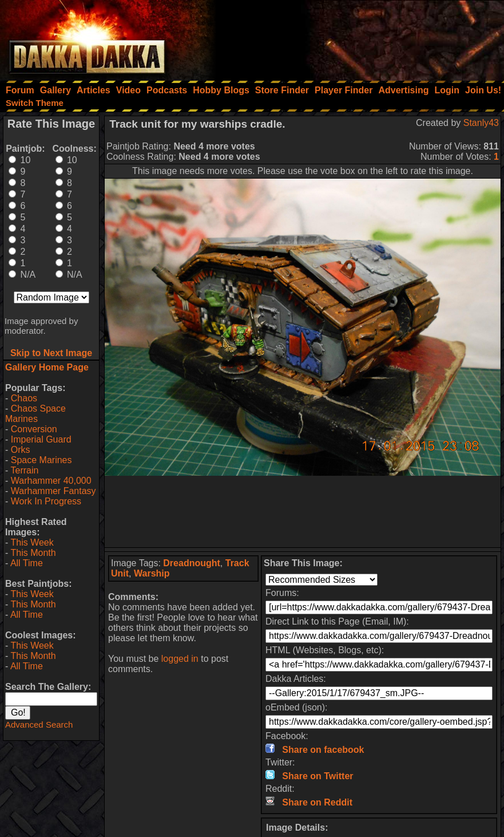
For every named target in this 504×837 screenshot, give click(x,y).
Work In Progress (46, 501)
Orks (21, 450)
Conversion (34, 429)
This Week (32, 542)
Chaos (24, 398)
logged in (180, 659)
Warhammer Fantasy (53, 491)
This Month (33, 553)
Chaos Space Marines (35, 414)
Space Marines (41, 460)
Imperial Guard (41, 439)
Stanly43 (481, 123)
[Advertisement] (350, 37)
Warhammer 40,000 (51, 481)
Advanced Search (39, 725)
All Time (27, 563)
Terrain (24, 470)
